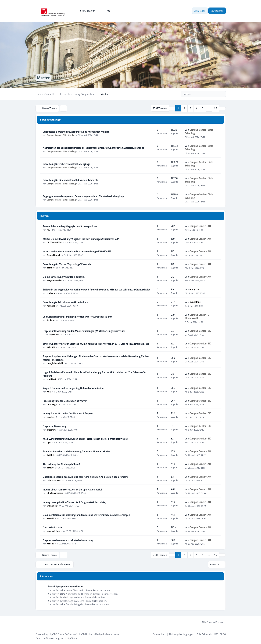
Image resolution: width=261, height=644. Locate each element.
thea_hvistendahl (55, 363)
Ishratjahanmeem (55, 493)
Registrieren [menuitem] (217, 11)
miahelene (52, 305)
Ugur (49, 442)
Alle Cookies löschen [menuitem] (210, 622)
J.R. (48, 230)
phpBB (52, 634)
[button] (222, 108)
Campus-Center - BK (200, 331)
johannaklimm (54, 531)
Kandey (50, 417)
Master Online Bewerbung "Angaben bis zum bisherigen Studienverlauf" (81, 239)
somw (50, 468)
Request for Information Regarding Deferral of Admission (73, 388)
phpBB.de (72, 638)
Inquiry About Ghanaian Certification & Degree (68, 413)
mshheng (51, 404)
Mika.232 (51, 347)
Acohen (50, 320)
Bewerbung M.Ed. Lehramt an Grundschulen (66, 302)
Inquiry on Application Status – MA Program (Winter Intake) (74, 502)
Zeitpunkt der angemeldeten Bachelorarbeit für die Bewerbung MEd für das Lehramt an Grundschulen (96, 289)
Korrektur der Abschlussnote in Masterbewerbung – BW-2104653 (77, 251)
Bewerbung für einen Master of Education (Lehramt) (70, 180)
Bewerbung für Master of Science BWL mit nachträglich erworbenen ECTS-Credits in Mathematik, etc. (96, 344)
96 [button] (216, 108)
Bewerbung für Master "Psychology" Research (67, 264)
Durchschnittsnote (53, 527)
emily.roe (51, 293)
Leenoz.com (112, 634)
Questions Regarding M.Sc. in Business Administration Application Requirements (85, 477)
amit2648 (51, 379)
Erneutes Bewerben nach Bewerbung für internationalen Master (76, 451)
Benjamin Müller (54, 280)
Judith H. (51, 455)
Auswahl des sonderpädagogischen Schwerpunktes (70, 226)
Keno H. (50, 518)
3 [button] (190, 108)
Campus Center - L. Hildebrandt (197, 316)
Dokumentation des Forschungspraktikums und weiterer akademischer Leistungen (86, 515)
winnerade (52, 505)
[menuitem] (86, 11)
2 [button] (184, 108)
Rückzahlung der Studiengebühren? (61, 464)
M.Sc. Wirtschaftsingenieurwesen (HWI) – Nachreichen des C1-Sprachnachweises (85, 439)
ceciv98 (50, 268)
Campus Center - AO (200, 226)
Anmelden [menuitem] (200, 11)
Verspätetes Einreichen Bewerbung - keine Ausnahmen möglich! (76, 132)
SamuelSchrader (54, 255)
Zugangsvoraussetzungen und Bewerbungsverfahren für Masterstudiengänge (83, 196)
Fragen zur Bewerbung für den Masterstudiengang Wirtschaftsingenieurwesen (84, 331)
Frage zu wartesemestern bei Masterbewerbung (68, 540)
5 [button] (203, 108)
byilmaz (54, 334)
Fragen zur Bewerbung (54, 426)
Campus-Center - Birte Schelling (61, 135)
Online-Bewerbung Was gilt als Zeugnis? (64, 277)
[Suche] (216, 94)
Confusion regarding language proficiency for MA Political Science (78, 316)
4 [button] (197, 108)
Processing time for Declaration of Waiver (65, 401)
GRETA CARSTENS (55, 242)
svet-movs (52, 430)
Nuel (49, 391)
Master (43, 78)
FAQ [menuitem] (106, 11)
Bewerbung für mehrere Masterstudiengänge (66, 164)
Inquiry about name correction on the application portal (72, 489)
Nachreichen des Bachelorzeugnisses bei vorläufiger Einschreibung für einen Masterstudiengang (93, 148)
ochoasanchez (53, 480)
